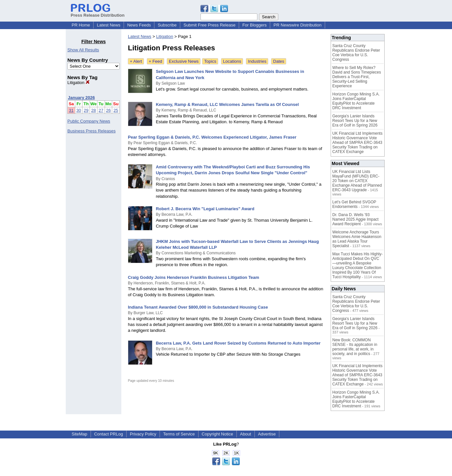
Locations (232, 61)
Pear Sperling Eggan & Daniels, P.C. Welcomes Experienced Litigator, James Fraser (212, 137)
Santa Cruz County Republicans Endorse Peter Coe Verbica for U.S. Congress (356, 53)
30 (78, 110)
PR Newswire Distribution (297, 25)
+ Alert (136, 61)
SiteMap (79, 434)
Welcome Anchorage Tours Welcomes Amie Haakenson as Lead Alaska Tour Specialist (357, 239)
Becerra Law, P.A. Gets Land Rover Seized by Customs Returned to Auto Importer (238, 343)
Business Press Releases (91, 131)
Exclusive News (184, 61)
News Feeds (139, 25)
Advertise (267, 434)
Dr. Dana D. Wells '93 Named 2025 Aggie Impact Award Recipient (355, 219)
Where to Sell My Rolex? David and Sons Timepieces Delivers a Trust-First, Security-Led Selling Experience (357, 77)
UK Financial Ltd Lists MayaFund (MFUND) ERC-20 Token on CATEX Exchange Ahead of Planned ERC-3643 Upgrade (357, 181)
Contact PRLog (109, 434)
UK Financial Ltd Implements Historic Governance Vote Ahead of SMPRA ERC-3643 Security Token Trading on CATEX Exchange (357, 143)
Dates (279, 61)
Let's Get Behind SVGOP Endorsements (354, 204)
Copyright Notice (217, 434)
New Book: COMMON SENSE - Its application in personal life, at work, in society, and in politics (355, 347)
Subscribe (167, 25)
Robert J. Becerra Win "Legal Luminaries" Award (205, 209)
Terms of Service (179, 434)
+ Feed (156, 61)
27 (101, 110)
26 (108, 110)
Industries (257, 61)
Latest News (109, 25)
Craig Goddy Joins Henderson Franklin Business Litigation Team (193, 277)
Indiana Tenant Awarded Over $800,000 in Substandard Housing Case (198, 307)
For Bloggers (254, 25)
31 (71, 110)
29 (86, 110)
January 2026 (81, 98)
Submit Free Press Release (209, 25)
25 (116, 110)
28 (94, 110)
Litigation (78, 83)
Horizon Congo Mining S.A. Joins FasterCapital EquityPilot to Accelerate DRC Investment (356, 101)
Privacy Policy (143, 434)
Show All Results (83, 50)
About (246, 434)
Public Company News (89, 121)
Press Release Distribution (98, 13)
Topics (210, 61)
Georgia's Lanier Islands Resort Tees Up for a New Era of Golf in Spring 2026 (355, 121)
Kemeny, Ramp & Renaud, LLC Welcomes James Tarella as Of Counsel (227, 104)
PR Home (81, 25)
